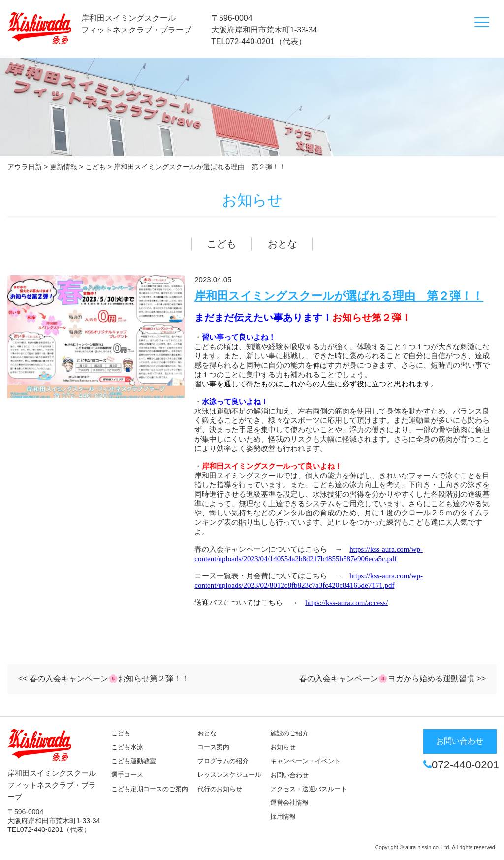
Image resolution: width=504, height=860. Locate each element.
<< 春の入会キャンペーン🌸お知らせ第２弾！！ (104, 679)
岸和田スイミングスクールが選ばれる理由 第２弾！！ (339, 296)
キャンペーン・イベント (305, 761)
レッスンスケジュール (229, 775)
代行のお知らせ (220, 789)
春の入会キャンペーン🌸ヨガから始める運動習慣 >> (393, 679)
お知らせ (283, 747)
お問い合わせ (289, 775)
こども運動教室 (134, 761)
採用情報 (283, 816)
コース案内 (213, 747)
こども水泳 (127, 747)
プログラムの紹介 (223, 761)
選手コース (127, 775)
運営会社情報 (289, 803)
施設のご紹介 (289, 733)
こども (221, 244)
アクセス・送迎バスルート (309, 789)
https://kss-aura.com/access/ (346, 603)
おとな (283, 244)
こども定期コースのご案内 (150, 789)
